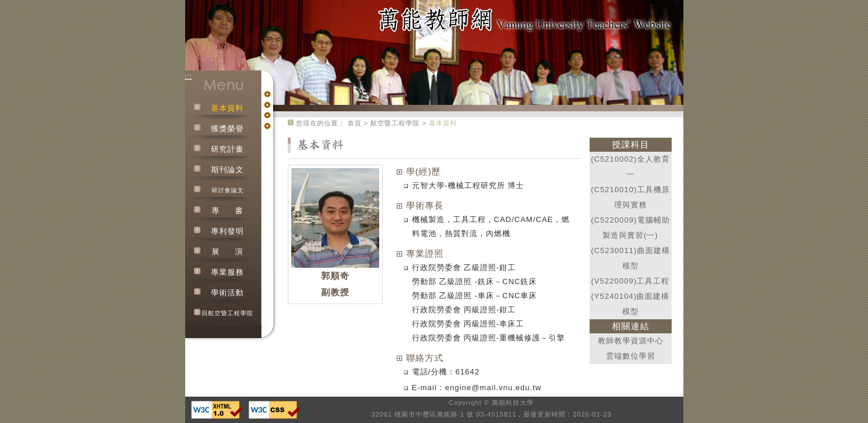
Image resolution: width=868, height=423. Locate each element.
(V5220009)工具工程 (631, 281)
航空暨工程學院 (395, 123)
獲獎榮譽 (227, 129)
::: (189, 76)
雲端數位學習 (631, 356)
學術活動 (227, 293)
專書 (227, 211)
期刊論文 (227, 170)
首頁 (355, 123)
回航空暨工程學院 (227, 313)
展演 (227, 252)
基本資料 (227, 108)
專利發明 (227, 231)
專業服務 (227, 272)
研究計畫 (227, 149)
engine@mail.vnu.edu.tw (493, 388)
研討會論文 (228, 190)
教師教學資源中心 (631, 341)
